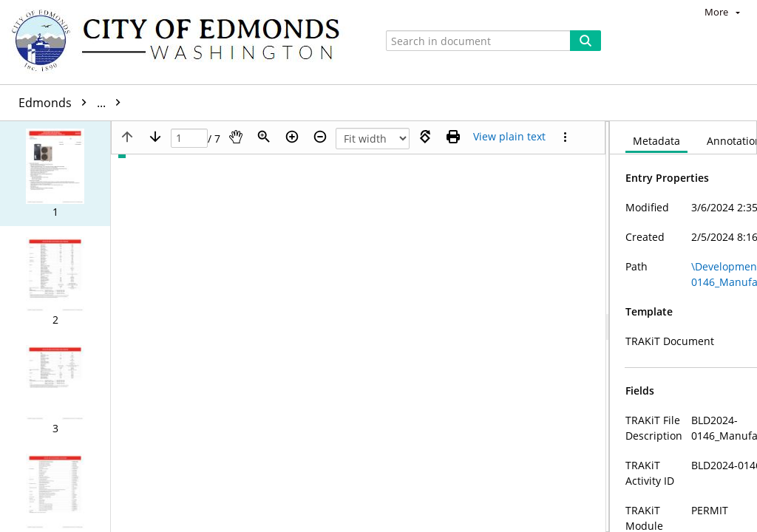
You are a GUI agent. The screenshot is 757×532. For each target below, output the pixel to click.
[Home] (183, 42)
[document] (683, 327)
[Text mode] (509, 137)
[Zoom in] (292, 137)
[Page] (189, 139)
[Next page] (155, 137)
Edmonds (73, 103)
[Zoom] (264, 137)
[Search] (585, 41)
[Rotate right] (425, 137)
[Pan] (236, 137)
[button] (55, 174)
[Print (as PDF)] (453, 137)
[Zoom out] (320, 137)
